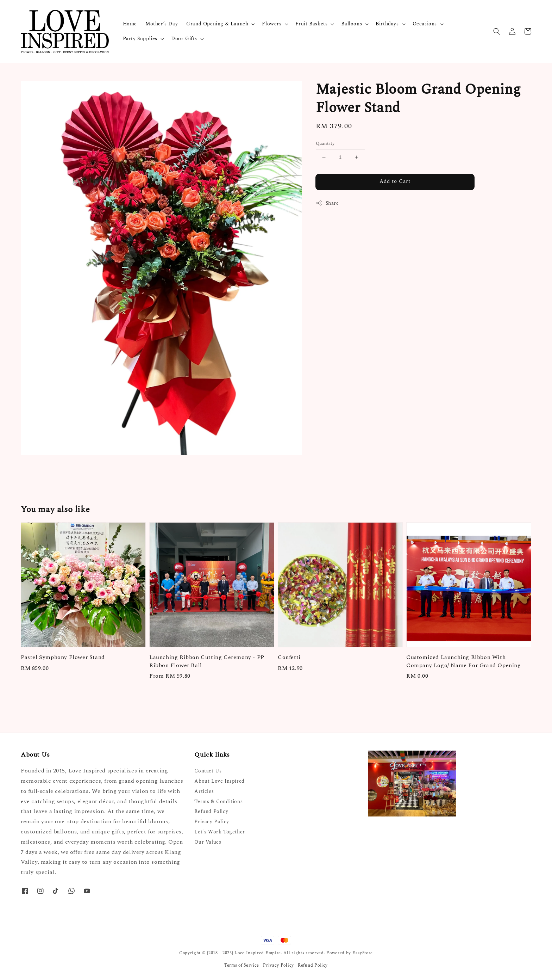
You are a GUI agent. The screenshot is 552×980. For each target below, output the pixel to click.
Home (130, 24)
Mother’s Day (162, 24)
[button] (497, 31)
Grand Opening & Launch (217, 24)
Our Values (208, 842)
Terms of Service (242, 965)
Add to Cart (395, 181)
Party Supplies (140, 39)
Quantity (325, 144)
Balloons (352, 24)
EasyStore (363, 953)
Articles (204, 791)
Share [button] (327, 203)
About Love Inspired (219, 781)
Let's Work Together (219, 832)
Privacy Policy (212, 822)
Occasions (425, 24)
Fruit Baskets (312, 24)
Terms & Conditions (218, 802)
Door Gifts (184, 39)
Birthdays (387, 24)
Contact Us (208, 771)
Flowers (272, 24)
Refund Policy (211, 811)
